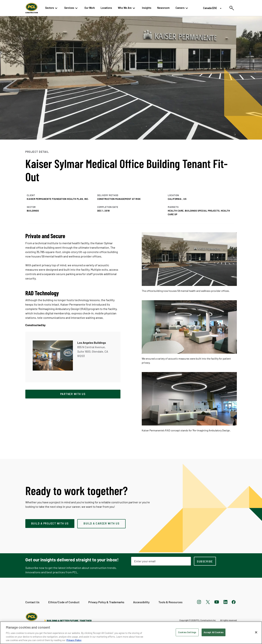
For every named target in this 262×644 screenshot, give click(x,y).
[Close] (256, 632)
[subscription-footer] (205, 561)
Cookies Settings (187, 632)
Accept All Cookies (214, 632)
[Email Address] (161, 561)
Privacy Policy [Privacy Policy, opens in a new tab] (74, 640)
